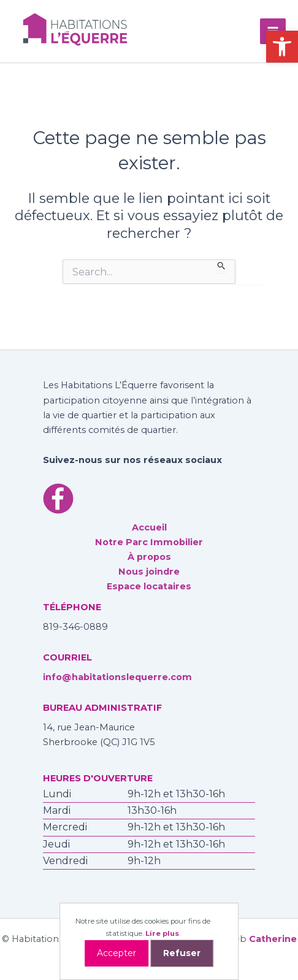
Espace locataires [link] (149, 586)
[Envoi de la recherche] (222, 266)
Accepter (117, 953)
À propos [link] (149, 557)
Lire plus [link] (162, 933)
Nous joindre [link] (149, 572)
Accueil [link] (149, 527)
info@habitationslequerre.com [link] (117, 677)
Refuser (182, 953)
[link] (282, 47)
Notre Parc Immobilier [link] (149, 542)
